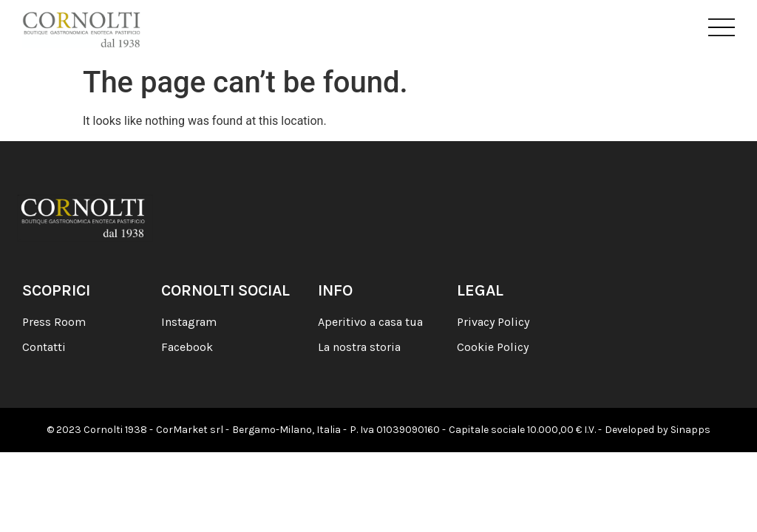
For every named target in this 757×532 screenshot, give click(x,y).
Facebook (187, 347)
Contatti (44, 347)
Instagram (189, 322)
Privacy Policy (493, 322)
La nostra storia (359, 347)
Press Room (54, 322)
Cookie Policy (493, 347)
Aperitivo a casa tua (370, 322)
